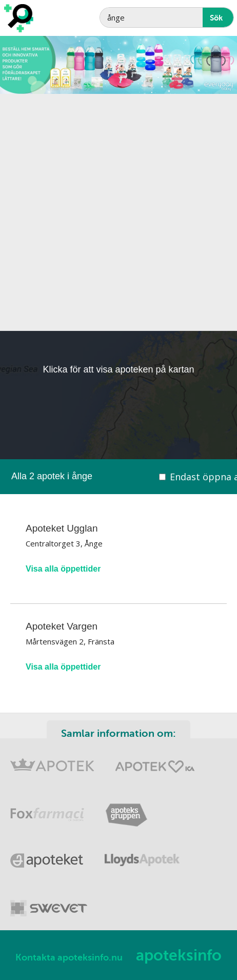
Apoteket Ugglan (62, 528)
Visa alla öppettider (63, 569)
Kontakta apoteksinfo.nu (69, 957)
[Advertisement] (118, 212)
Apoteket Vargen (62, 626)
